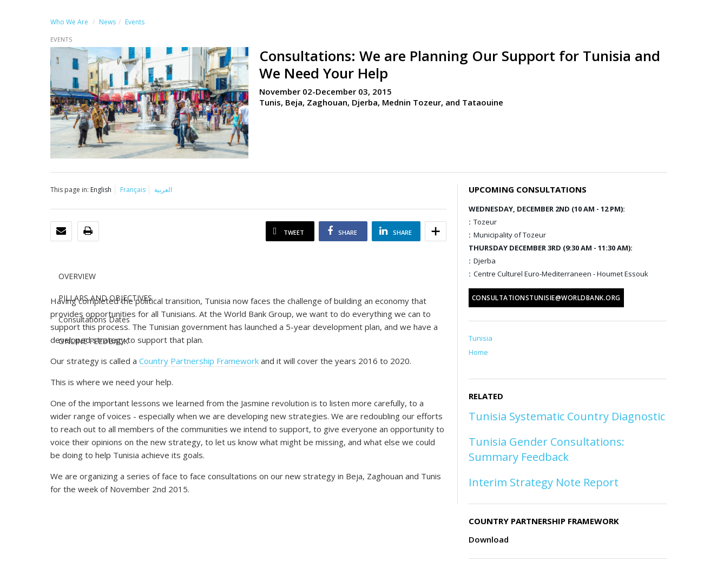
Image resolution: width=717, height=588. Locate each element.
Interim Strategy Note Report (544, 482)
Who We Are (69, 22)
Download (489, 539)
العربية (163, 190)
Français (133, 190)
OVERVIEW (77, 276)
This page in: (70, 190)
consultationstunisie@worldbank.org (546, 298)
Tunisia (481, 338)
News (107, 22)
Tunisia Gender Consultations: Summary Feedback (547, 449)
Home (478, 352)
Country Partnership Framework (199, 361)
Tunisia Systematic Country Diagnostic (567, 416)
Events (135, 22)
